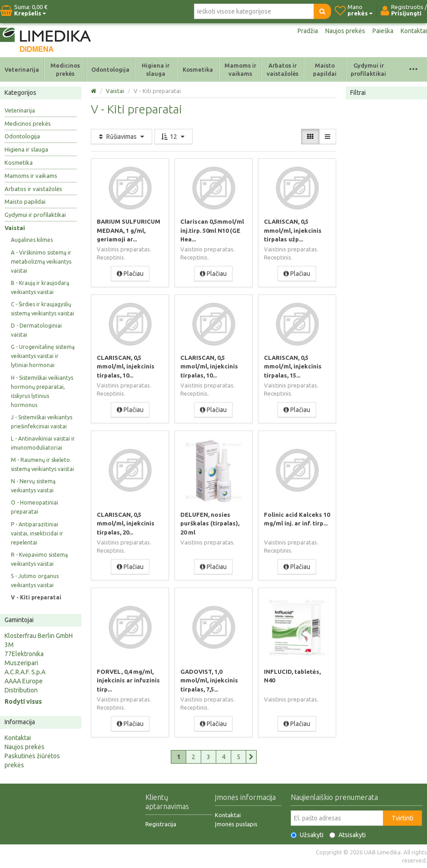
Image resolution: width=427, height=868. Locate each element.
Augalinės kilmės (32, 240)
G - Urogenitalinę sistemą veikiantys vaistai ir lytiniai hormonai (43, 356)
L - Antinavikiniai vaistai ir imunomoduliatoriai (43, 443)
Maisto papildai (325, 69)
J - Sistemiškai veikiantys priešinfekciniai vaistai (42, 422)
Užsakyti (307, 835)
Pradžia (308, 31)
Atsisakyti (348, 835)
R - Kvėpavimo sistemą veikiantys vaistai (39, 559)
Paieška (383, 31)
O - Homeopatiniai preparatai (35, 507)
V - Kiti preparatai (36, 597)
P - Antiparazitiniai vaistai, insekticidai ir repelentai (37, 533)
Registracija (161, 824)
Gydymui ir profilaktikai (368, 69)
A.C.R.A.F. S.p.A (25, 672)
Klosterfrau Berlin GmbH (39, 636)
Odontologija (110, 69)
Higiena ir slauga (156, 69)
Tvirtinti (402, 818)
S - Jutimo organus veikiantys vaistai (35, 581)
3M (9, 645)
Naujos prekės (345, 31)
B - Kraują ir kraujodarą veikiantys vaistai (40, 287)
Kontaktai (414, 31)
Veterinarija (22, 69)
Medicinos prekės (65, 69)
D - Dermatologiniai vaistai (36, 330)
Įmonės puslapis (236, 824)
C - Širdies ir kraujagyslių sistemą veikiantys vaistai (42, 309)
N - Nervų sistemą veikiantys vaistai (33, 486)
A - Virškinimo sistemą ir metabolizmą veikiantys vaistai (41, 262)
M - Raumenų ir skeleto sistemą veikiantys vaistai (42, 464)
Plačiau (130, 273)
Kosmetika (198, 69)
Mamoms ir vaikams (240, 69)
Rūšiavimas (122, 137)
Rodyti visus (23, 701)
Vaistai (15, 228)
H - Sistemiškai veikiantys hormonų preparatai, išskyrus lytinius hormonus (42, 391)
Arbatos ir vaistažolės (283, 69)
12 (174, 137)
